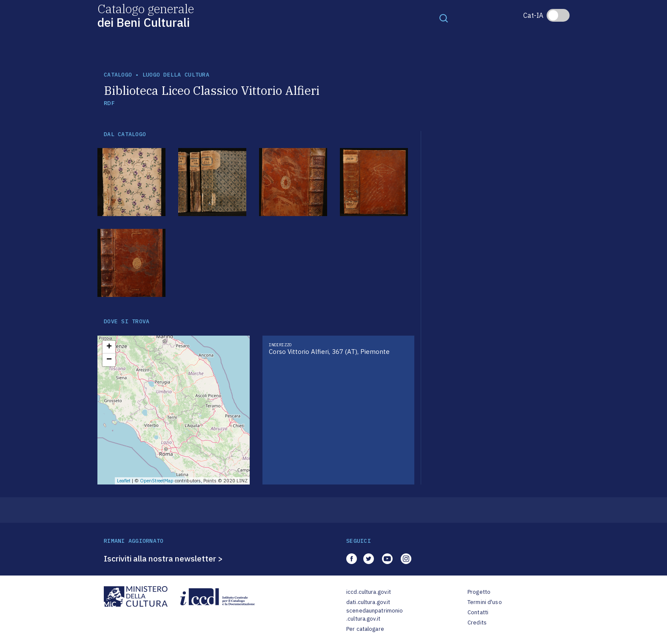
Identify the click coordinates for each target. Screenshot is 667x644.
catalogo (118, 75)
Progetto (479, 592)
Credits (477, 623)
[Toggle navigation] (444, 18)
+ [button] (109, 347)
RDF (109, 103)
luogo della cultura (176, 75)
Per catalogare (365, 629)
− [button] (109, 360)
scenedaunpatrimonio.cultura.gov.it (375, 615)
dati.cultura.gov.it (368, 602)
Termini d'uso (485, 602)
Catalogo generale (146, 15)
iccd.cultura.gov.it (369, 592)
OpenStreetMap (157, 481)
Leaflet (124, 481)
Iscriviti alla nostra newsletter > (163, 559)
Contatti (478, 612)
